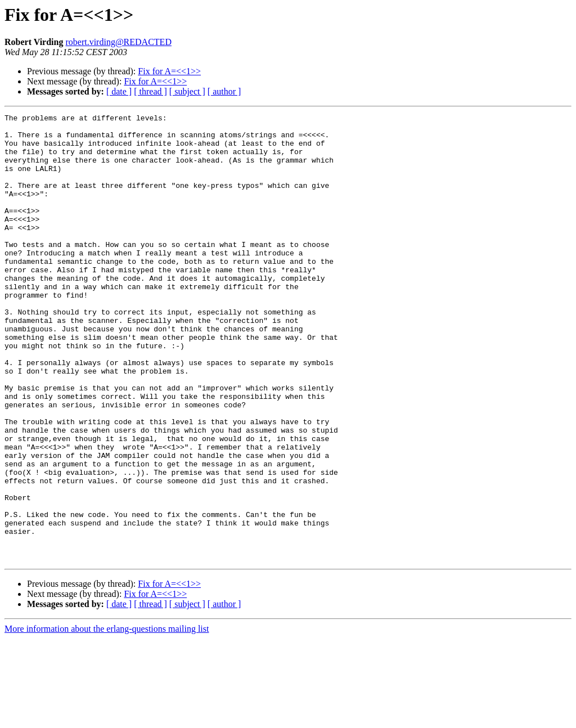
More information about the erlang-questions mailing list (107, 718)
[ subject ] (187, 91)
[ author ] (224, 91)
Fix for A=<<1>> (169, 71)
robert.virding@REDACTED (118, 42)
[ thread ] (150, 91)
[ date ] (119, 91)
